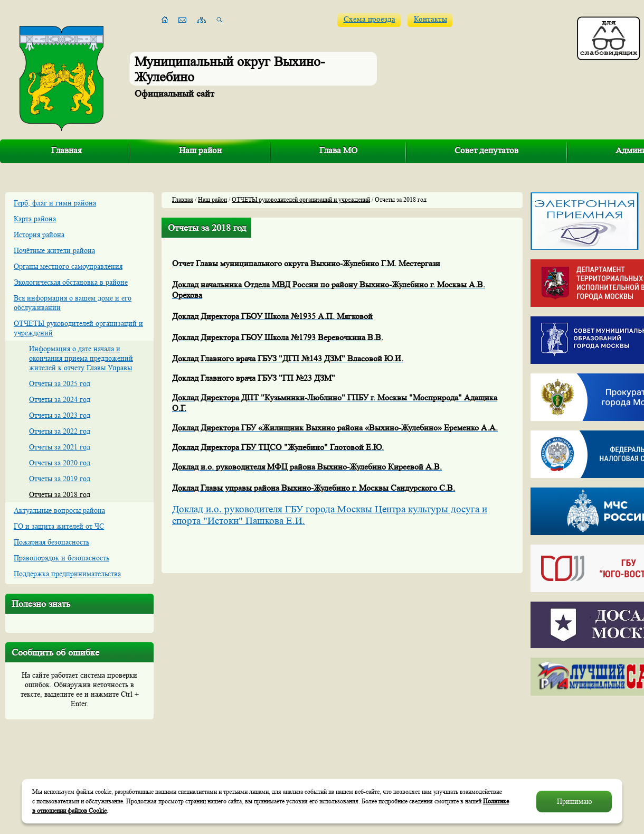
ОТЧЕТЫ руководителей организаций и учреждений (78, 328)
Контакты (430, 19)
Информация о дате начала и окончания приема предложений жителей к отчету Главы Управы (81, 358)
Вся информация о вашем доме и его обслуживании (73, 303)
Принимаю (574, 801)
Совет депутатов (486, 150)
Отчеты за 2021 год (60, 447)
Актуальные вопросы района (59, 510)
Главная (67, 150)
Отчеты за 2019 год (60, 479)
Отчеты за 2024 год (60, 399)
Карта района (35, 219)
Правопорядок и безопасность (61, 558)
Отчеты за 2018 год (60, 494)
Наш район (200, 150)
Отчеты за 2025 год (60, 383)
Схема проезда (370, 19)
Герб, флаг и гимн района (55, 203)
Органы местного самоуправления (68, 266)
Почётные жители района (54, 250)
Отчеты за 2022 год (60, 431)
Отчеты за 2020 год (60, 463)
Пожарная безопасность (51, 542)
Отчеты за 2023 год (60, 415)
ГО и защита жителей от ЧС (59, 526)
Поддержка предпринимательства (67, 574)
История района (39, 235)
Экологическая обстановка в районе (71, 282)
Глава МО (338, 150)
